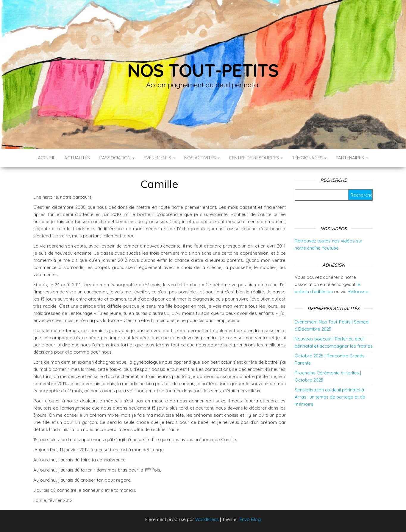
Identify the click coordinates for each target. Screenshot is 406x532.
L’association (117, 158)
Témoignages (309, 158)
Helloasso (358, 291)
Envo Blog (250, 519)
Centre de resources (256, 158)
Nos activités (202, 158)
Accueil (47, 158)
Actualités (77, 158)
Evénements (160, 158)
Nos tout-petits (203, 70)
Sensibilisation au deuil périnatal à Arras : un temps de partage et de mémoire (330, 397)
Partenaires (352, 158)
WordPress (207, 519)
